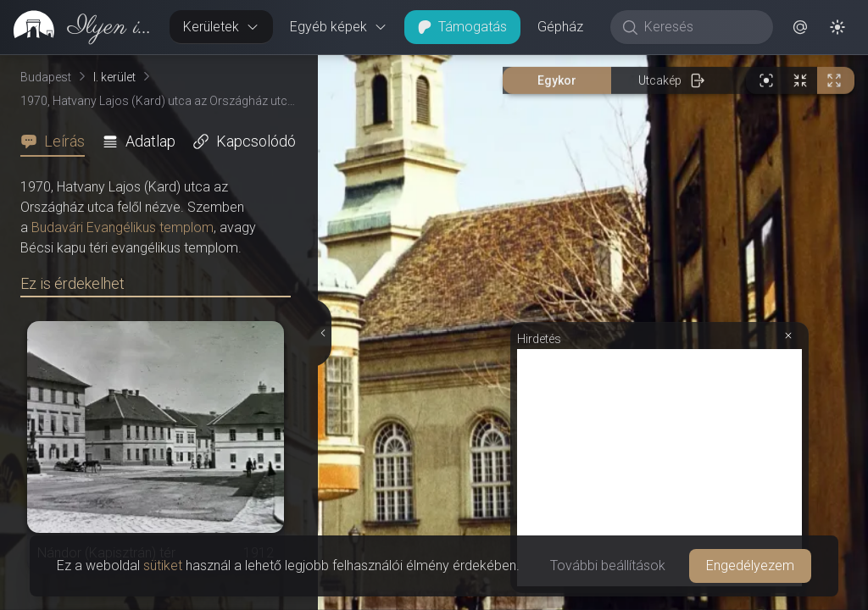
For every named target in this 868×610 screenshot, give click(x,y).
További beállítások (608, 566)
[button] (800, 27)
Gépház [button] (560, 27)
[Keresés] (701, 27)
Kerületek (221, 27)
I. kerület (114, 77)
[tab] (58, 141)
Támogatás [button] (462, 27)
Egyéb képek (339, 27)
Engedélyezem (750, 566)
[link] (78, 27)
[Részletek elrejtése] (322, 333)
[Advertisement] (659, 468)
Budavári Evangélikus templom (122, 227)
